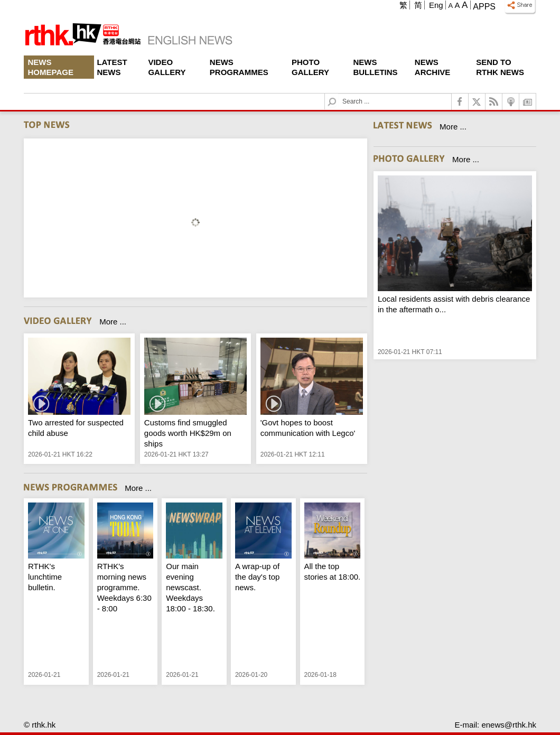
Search (338, 94)
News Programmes (239, 67)
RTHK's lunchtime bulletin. (45, 577)
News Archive (433, 67)
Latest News (112, 67)
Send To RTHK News (500, 67)
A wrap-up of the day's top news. (258, 577)
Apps (484, 7)
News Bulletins (375, 67)
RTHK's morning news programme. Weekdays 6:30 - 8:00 (124, 587)
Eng (436, 5)
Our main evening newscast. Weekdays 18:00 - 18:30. (190, 587)
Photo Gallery (310, 67)
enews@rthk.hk (509, 725)
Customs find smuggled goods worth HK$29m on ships (188, 433)
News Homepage (51, 67)
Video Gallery (167, 67)
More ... (113, 322)
